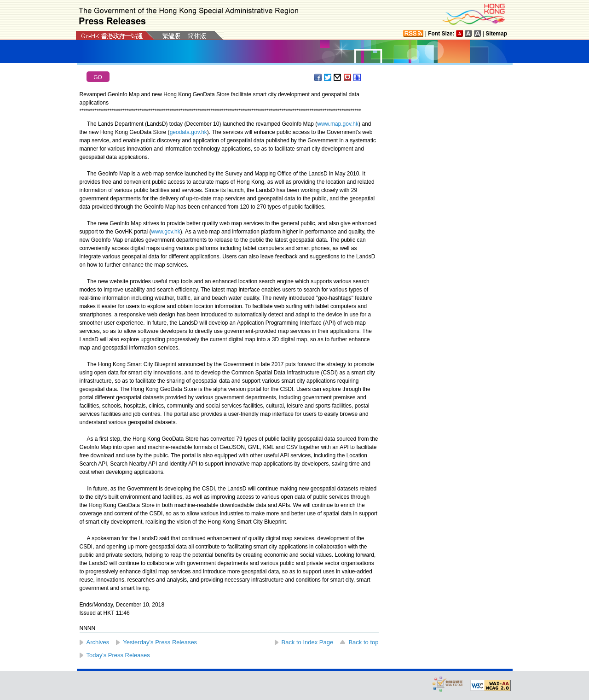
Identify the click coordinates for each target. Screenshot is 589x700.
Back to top (363, 642)
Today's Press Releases (118, 655)
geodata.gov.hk (188, 132)
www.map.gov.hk (338, 124)
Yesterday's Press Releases (160, 642)
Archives (98, 642)
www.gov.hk (166, 232)
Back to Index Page (308, 642)
